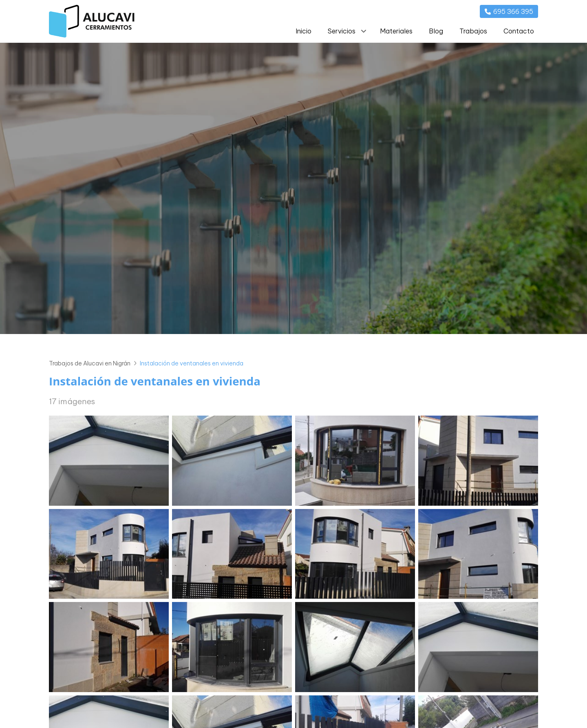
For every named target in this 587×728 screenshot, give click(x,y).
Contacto (519, 31)
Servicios (342, 31)
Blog (436, 31)
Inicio (303, 31)
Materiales (396, 31)
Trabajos (473, 31)
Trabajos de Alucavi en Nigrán (90, 363)
